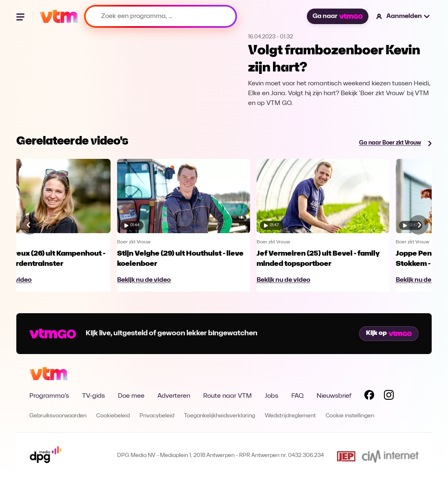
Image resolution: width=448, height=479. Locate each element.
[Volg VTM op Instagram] (389, 397)
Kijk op (389, 333)
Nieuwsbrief (334, 396)
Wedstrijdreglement (290, 416)
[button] (403, 16)
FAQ (297, 396)
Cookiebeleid (113, 416)
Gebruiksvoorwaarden (58, 416)
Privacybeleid (157, 416)
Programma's (49, 396)
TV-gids (93, 396)
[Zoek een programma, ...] (161, 16)
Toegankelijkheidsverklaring (220, 416)
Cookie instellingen (350, 416)
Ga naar (337, 16)
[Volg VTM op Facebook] (369, 397)
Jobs (272, 396)
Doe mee (131, 396)
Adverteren (174, 396)
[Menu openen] (21, 16)
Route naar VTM (227, 396)
